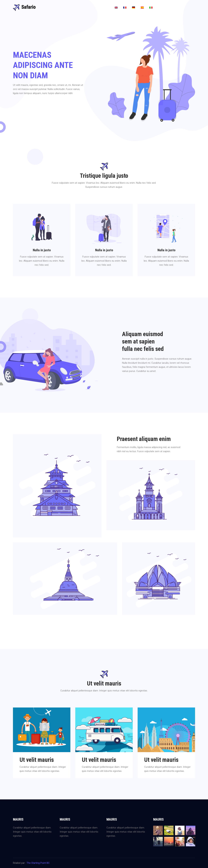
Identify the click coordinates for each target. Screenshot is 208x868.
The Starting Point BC (38, 863)
